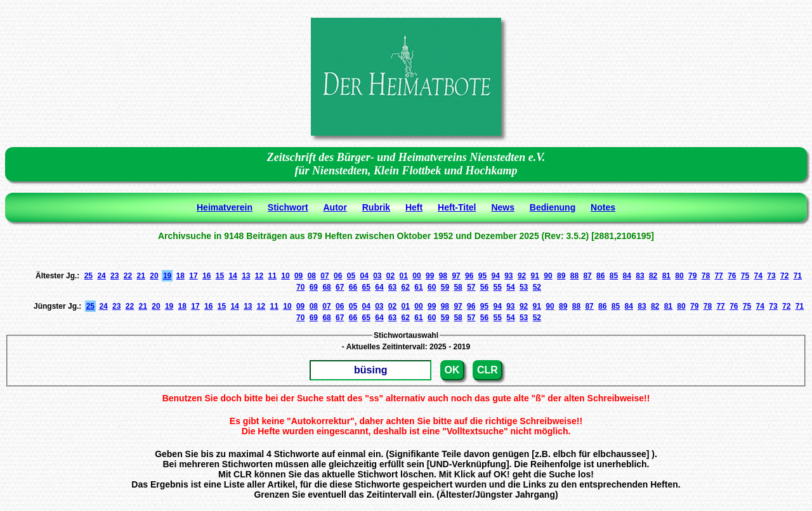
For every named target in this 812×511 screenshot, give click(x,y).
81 (666, 276)
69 (314, 287)
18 (180, 276)
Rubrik (376, 207)
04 (364, 276)
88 (574, 276)
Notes (603, 207)
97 (456, 276)
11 (272, 276)
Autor (335, 207)
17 (193, 276)
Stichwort (288, 207)
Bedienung (553, 207)
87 (587, 276)
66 (353, 287)
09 (298, 276)
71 (798, 276)
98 (443, 276)
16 (206, 276)
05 (351, 276)
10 (285, 276)
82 (653, 276)
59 (445, 287)
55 (498, 287)
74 (758, 276)
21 (141, 276)
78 (706, 276)
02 (390, 276)
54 (510, 287)
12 (259, 276)
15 (220, 276)
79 (692, 276)
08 (312, 276)
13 (246, 276)
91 (535, 276)
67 (340, 287)
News (503, 207)
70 (300, 287)
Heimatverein (225, 207)
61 (418, 287)
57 (471, 287)
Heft (414, 207)
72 (784, 276)
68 (326, 287)
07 (324, 276)
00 (416, 276)
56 (484, 287)
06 (338, 276)
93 (508, 276)
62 (406, 287)
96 (469, 276)
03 (377, 276)
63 (392, 287)
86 (600, 276)
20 (154, 276)
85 (614, 276)
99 (430, 276)
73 (771, 276)
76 (732, 276)
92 (522, 276)
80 (679, 276)
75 (745, 276)
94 (495, 276)
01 (404, 276)
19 (167, 276)
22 (128, 276)
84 (627, 276)
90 (548, 276)
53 (524, 287)
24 (101, 276)
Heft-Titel (457, 207)
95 (482, 276)
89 (561, 276)
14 (232, 276)
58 (458, 287)
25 (88, 276)
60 (432, 287)
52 (537, 287)
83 (640, 276)
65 (366, 287)
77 (718, 276)
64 (379, 287)
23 (115, 276)
